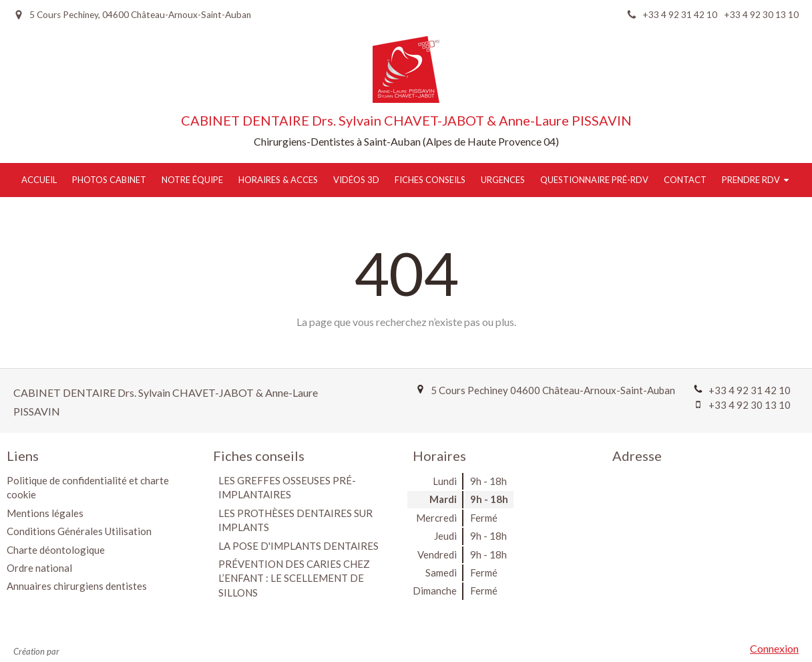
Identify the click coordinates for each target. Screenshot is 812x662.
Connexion (774, 648)
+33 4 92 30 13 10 (750, 405)
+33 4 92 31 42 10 (750, 390)
